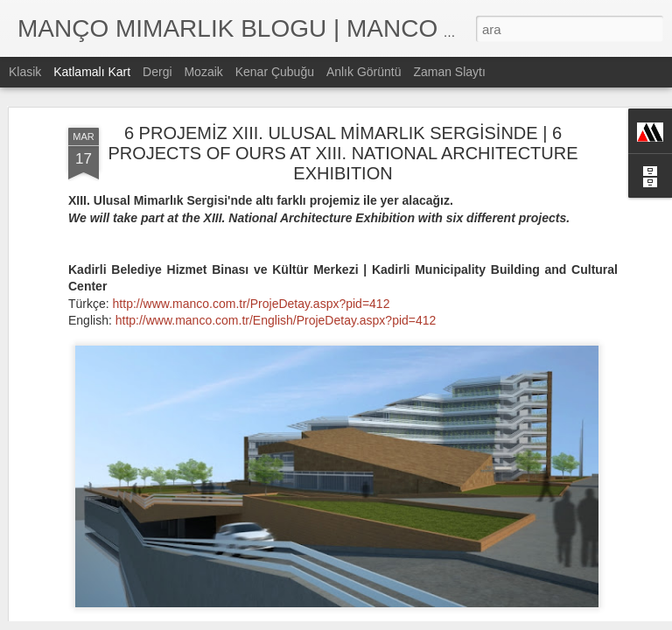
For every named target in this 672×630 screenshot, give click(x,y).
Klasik (25, 72)
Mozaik (203, 72)
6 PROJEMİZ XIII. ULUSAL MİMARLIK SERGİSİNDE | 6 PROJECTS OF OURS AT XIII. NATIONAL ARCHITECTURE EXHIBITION (343, 107)
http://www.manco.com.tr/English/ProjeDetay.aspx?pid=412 (276, 274)
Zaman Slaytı (449, 72)
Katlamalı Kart (92, 72)
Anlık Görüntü (364, 72)
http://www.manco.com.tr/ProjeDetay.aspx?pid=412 (252, 257)
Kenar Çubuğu (275, 72)
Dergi (157, 72)
